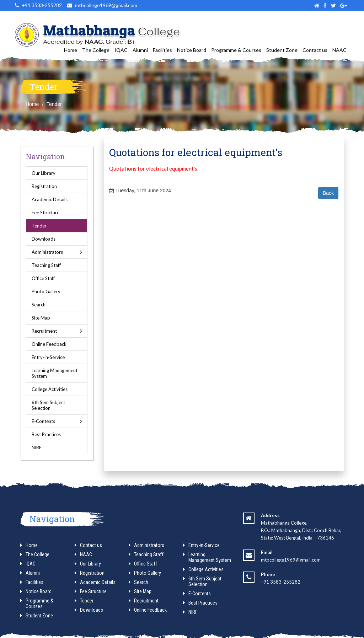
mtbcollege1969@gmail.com (291, 560)
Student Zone (282, 50)
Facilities (162, 50)
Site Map (41, 318)
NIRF (37, 447)
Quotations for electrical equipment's (153, 168)
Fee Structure (45, 213)
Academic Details (50, 199)
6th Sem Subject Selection (48, 405)
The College (96, 50)
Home (71, 50)
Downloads (44, 239)
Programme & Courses (236, 50)
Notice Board (192, 50)
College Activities (50, 389)
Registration (44, 186)
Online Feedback (49, 344)
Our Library (44, 173)
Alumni (140, 50)
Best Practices (46, 434)
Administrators (47, 252)
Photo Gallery (46, 291)
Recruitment (44, 331)
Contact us (315, 50)
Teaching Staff (46, 265)
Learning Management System (55, 373)
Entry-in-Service (48, 357)
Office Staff (43, 278)
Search (39, 305)
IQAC (121, 50)
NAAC (339, 50)
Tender (54, 104)
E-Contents (43, 421)
